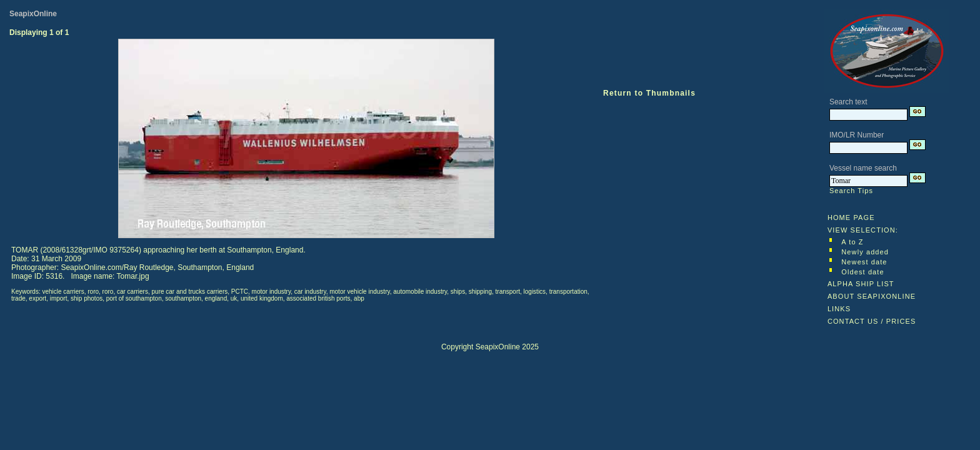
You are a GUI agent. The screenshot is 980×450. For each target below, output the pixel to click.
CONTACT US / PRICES (872, 321)
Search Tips (851, 191)
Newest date (864, 262)
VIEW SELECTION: (863, 230)
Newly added (865, 252)
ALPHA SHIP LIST (861, 284)
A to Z (852, 242)
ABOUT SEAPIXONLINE (872, 296)
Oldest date (862, 272)
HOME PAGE (851, 217)
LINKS (839, 309)
